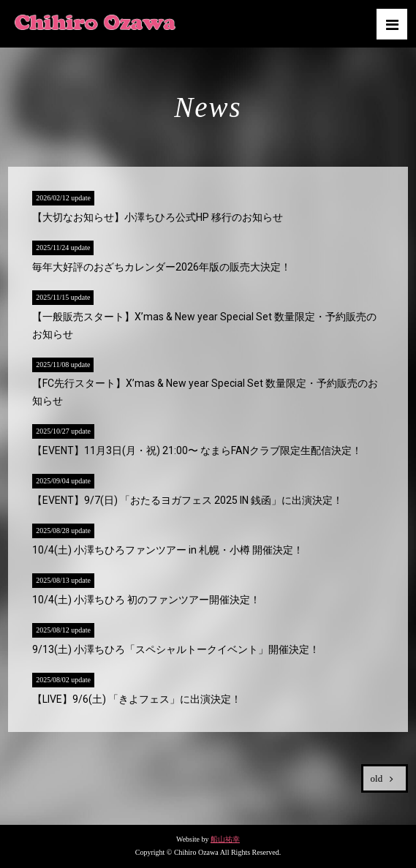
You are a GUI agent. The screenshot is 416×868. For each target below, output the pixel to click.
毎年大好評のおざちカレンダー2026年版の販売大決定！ (162, 267)
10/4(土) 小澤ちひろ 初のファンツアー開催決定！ (146, 600)
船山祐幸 (225, 839)
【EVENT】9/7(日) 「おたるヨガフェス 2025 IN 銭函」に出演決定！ (188, 500)
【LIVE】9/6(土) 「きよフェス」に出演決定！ (137, 699)
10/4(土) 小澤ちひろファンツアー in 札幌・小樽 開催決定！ (168, 550)
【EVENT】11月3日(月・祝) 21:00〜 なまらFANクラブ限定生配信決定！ (197, 450)
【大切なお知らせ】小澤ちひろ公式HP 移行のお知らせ (158, 217)
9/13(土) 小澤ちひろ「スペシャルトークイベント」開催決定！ (176, 649)
